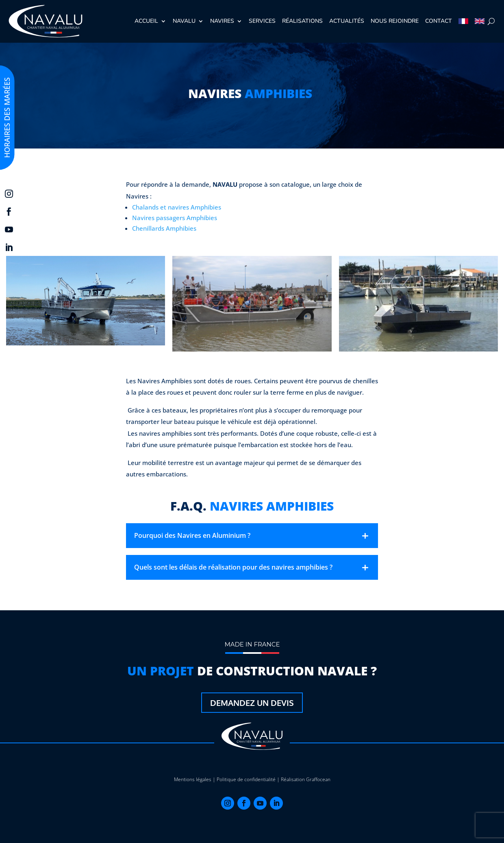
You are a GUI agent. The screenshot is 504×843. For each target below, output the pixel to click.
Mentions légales (193, 779)
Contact (439, 21)
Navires (222, 21)
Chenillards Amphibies (164, 228)
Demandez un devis (252, 703)
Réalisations (302, 21)
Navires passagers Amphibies (175, 218)
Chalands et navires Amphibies (177, 207)
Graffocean (318, 779)
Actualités (347, 21)
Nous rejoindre (395, 21)
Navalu (184, 21)
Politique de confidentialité (246, 779)
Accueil (146, 21)
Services (262, 21)
